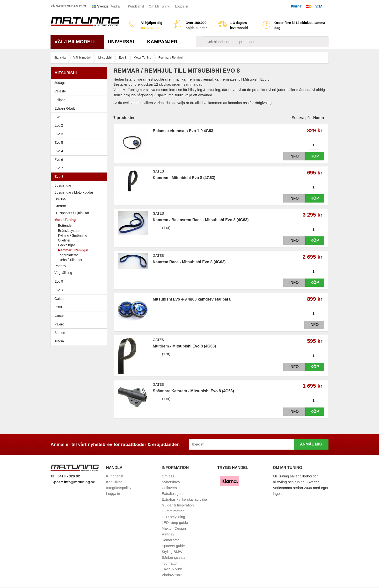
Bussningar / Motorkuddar (74, 192)
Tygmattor (170, 563)
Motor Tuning (80, 220)
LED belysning (173, 517)
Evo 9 (80, 281)
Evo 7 (80, 168)
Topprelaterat (68, 255)
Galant (80, 299)
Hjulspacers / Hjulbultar (72, 213)
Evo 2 (80, 125)
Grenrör (60, 206)
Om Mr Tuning (159, 6)
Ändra (115, 6)
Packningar (66, 245)
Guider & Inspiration (178, 505)
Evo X (80, 290)
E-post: (57, 482)
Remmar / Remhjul (73, 250)
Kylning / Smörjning (73, 235)
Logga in (182, 6)
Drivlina (60, 199)
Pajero (59, 324)
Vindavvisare (172, 575)
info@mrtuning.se (80, 482)
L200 (58, 307)
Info (292, 156)
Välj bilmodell (77, 42)
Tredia (59, 341)
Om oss (168, 476)
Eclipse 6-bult (80, 108)
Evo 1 (80, 117)
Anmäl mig (311, 444)
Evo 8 (80, 177)
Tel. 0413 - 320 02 (65, 476)
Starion (60, 333)
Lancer (80, 316)
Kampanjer (162, 42)
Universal (124, 42)
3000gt (80, 83)
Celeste (60, 91)
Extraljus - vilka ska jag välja (184, 499)
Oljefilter (64, 240)
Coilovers (169, 488)
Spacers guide (173, 546)
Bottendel (65, 226)
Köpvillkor (114, 482)
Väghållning (63, 273)
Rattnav (60, 266)
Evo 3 (80, 134)
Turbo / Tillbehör (70, 260)
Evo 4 (80, 151)
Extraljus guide (174, 494)
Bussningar (63, 185)
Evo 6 (80, 160)
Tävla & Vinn (172, 569)
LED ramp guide (175, 523)
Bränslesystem (69, 231)
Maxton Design (174, 528)
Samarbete (171, 540)
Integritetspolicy (119, 488)
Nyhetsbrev (171, 482)
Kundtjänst (136, 6)
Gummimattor (173, 511)
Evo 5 (80, 143)
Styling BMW (172, 552)
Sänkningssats (174, 557)
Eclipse (80, 100)
